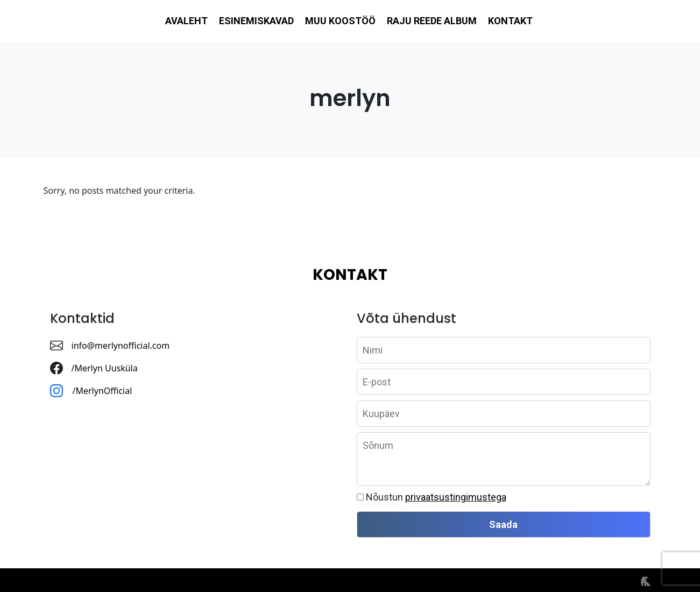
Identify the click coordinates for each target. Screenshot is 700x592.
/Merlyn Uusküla (105, 368)
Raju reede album (432, 21)
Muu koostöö (340, 21)
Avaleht (186, 21)
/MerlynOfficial (104, 391)
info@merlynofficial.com (121, 346)
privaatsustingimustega (456, 497)
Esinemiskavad (256, 21)
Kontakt (510, 21)
